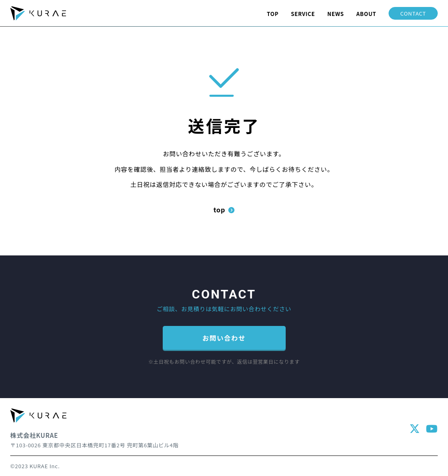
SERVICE (303, 14)
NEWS (336, 14)
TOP (273, 14)
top (224, 210)
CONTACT (413, 13)
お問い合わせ (224, 338)
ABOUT (366, 14)
